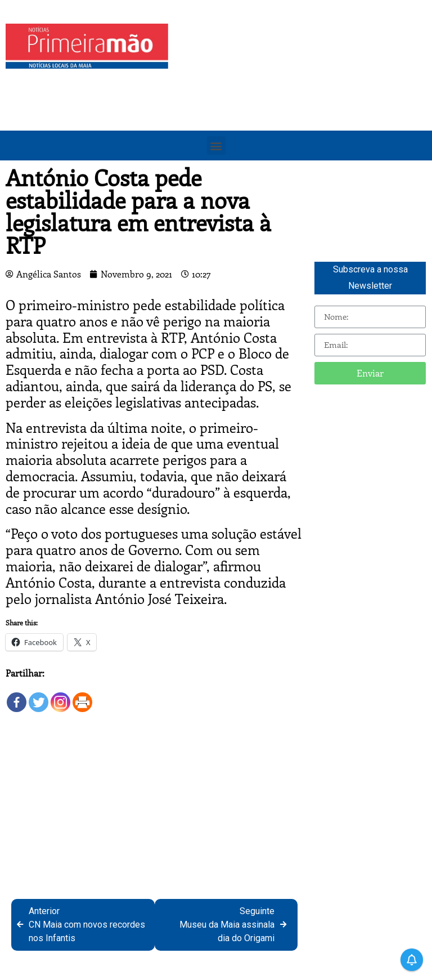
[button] (216, 146)
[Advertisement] (303, 102)
